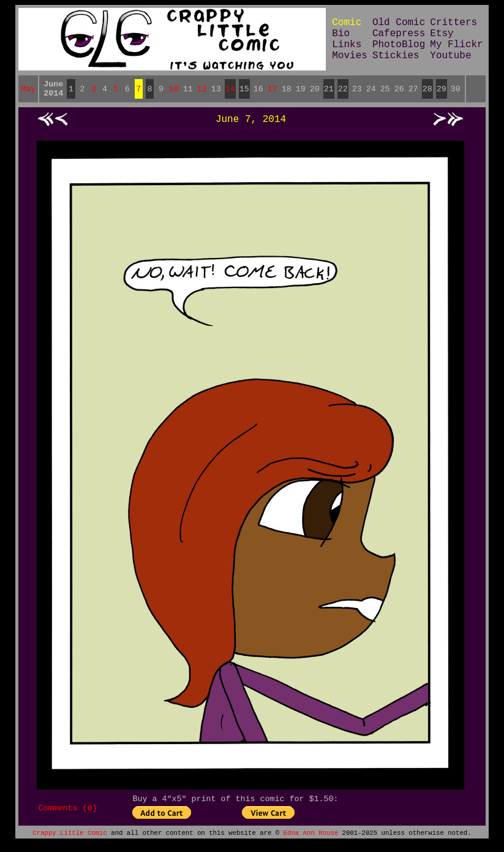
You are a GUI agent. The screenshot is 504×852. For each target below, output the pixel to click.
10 (174, 91)
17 (273, 91)
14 (230, 91)
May (28, 91)
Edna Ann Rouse (311, 841)
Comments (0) (67, 815)
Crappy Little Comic (70, 841)
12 (202, 91)
